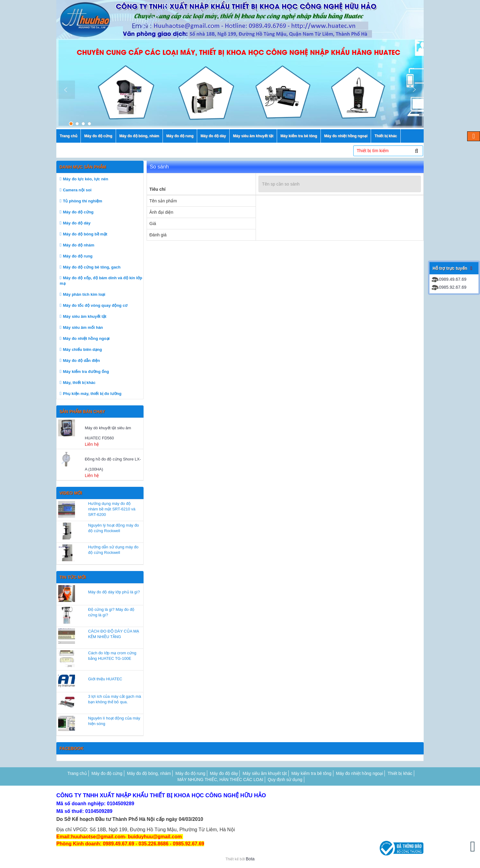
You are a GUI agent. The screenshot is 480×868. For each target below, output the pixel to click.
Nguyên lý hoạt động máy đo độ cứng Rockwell (114, 528)
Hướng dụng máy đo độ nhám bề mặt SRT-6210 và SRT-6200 (112, 509)
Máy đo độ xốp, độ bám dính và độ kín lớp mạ (101, 281)
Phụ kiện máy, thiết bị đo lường (92, 394)
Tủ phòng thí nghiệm (82, 201)
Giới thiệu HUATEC (105, 679)
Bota (250, 859)
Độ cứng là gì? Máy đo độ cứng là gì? (111, 612)
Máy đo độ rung (78, 256)
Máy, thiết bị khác (79, 383)
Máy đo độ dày (77, 223)
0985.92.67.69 (449, 287)
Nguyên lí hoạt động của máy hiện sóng (114, 721)
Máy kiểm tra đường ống (86, 372)
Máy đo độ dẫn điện (81, 361)
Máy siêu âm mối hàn (83, 327)
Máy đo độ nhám (79, 245)
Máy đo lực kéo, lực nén (85, 179)
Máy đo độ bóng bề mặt (85, 234)
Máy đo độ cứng (78, 212)
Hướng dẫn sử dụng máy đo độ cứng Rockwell (113, 550)
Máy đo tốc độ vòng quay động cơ (95, 305)
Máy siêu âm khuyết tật (84, 316)
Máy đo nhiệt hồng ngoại (86, 338)
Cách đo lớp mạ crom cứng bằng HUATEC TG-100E (112, 656)
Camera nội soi (77, 190)
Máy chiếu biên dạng (82, 349)
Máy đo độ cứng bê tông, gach (92, 267)
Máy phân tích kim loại (84, 294)
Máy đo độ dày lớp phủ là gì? (114, 592)
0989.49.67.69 (449, 279)
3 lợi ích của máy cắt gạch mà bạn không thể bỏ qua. (115, 699)
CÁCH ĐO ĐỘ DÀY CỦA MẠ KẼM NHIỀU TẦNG (114, 634)
